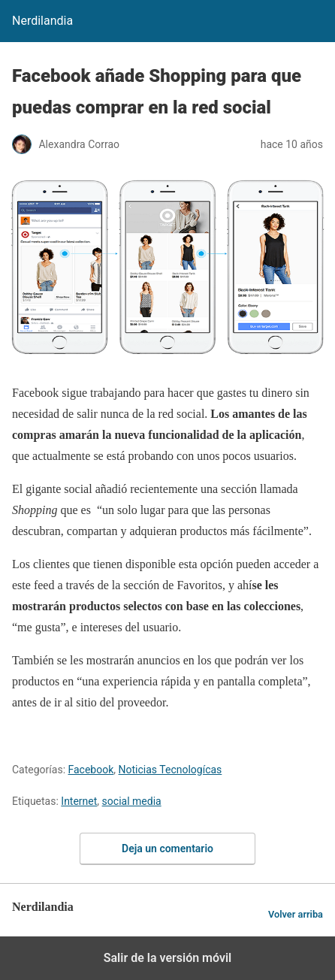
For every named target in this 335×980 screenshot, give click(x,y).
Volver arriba (296, 914)
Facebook (91, 770)
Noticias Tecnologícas (171, 770)
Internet (79, 801)
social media (132, 801)
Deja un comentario (167, 848)
